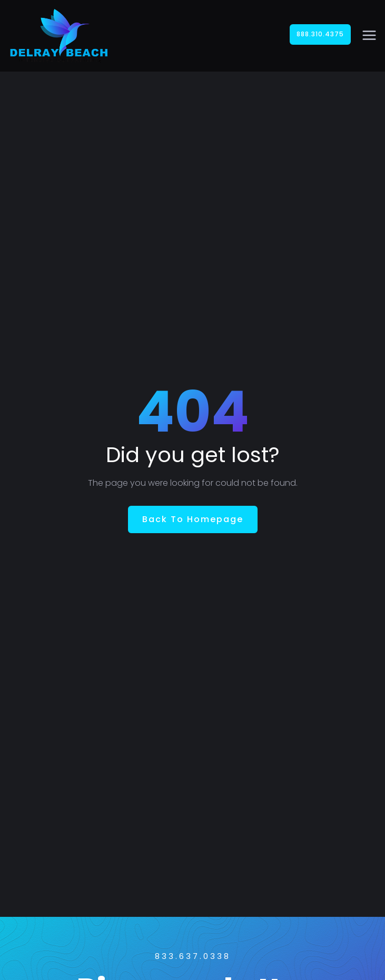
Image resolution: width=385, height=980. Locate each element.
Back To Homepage (193, 519)
